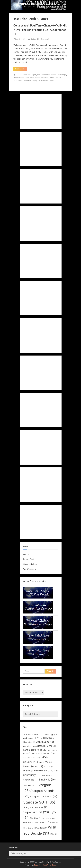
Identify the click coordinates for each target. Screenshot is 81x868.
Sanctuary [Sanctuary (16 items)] (32, 775)
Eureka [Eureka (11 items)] (29, 750)
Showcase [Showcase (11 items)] (31, 780)
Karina (33, 39)
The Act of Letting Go (31, 81)
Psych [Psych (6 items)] (54, 771)
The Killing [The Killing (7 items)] (36, 818)
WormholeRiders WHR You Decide (37, 4)
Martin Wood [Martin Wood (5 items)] (36, 758)
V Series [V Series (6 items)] (54, 823)
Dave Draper (19, 78)
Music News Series (32, 78)
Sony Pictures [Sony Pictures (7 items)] (30, 785)
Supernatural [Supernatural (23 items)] (36, 812)
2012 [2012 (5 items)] (31, 735)
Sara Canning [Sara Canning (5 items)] (47, 775)
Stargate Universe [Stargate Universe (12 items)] (36, 807)
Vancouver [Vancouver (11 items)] (41, 822)
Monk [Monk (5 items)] (41, 762)
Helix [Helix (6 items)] (35, 753)
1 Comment (44, 39)
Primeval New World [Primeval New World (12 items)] (37, 771)
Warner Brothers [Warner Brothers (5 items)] (30, 828)
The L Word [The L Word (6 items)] (47, 818)
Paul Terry (18, 81)
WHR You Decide (48, 81)
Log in (26, 554)
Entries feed (29, 559)
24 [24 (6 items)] (25, 735)
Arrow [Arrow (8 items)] (41, 738)
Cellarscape (62, 75)
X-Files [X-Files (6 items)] (53, 834)
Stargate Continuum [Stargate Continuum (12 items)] (43, 796)
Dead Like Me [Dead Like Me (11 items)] (47, 746)
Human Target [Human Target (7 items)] (45, 753)
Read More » (21, 69)
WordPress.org (30, 569)
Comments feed (30, 564)
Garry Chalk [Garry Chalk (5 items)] (53, 750)
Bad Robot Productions (47, 75)
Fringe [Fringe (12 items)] (41, 750)
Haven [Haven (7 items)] (27, 753)
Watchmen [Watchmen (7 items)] (42, 828)
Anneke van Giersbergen (26, 75)
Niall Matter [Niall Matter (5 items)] (48, 767)
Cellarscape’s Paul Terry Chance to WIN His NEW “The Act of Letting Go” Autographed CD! (40, 30)
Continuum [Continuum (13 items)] (45, 742)
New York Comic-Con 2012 (52, 78)
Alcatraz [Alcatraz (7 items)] (38, 735)
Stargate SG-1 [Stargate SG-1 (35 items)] (39, 802)
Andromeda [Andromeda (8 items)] (30, 738)
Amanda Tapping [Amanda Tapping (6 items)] (51, 735)
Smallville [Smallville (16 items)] (47, 779)
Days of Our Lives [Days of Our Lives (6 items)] (31, 746)
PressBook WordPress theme (45, 865)
